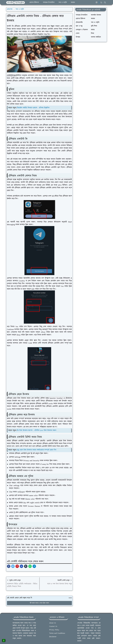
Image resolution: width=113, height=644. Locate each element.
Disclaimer (53, 637)
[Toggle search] (105, 2)
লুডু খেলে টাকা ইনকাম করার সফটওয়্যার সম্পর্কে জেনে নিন (37, 450)
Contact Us (53, 626)
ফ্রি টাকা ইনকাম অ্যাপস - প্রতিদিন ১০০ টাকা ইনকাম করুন (37, 430)
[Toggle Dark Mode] (101, 2)
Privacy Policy (54, 630)
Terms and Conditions (57, 633)
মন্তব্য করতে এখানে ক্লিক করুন (39, 603)
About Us (53, 623)
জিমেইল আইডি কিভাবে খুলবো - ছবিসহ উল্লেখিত (33, 108)
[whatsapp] (97, 2)
